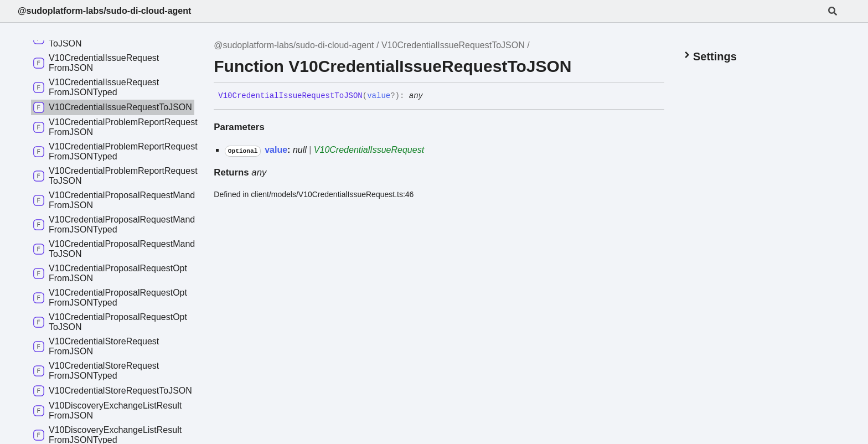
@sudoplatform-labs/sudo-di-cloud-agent (104, 11)
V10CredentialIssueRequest (369, 150)
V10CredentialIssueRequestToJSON (453, 45)
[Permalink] (431, 96)
